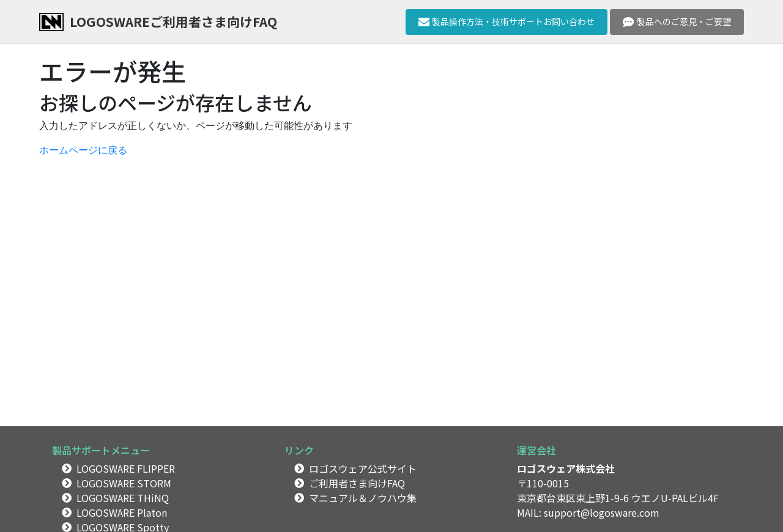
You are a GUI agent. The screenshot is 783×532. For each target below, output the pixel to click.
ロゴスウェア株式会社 (566, 468)
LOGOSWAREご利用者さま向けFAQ (173, 21)
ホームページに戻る (83, 150)
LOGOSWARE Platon (122, 512)
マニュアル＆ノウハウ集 (363, 498)
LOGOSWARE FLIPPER (126, 468)
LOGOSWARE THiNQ (123, 498)
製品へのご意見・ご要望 (677, 21)
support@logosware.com (602, 512)
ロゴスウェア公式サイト (363, 468)
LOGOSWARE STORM (124, 483)
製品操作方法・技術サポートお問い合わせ (507, 21)
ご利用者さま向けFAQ (357, 483)
